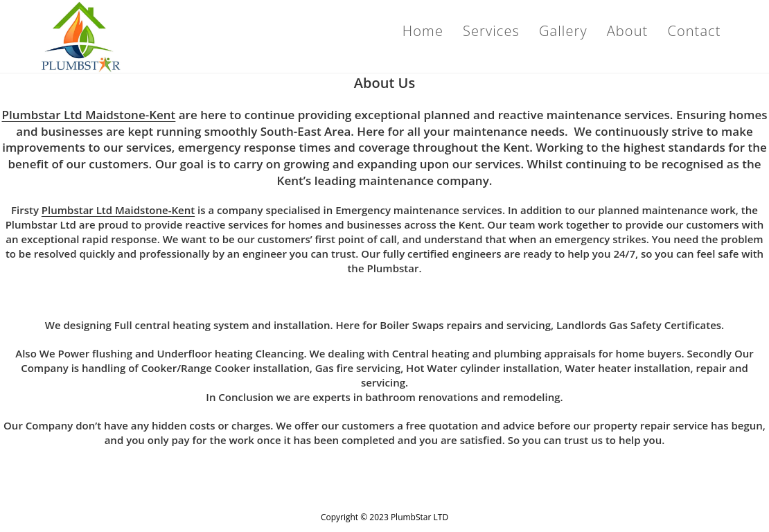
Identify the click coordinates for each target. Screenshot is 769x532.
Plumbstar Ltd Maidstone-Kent (89, 115)
